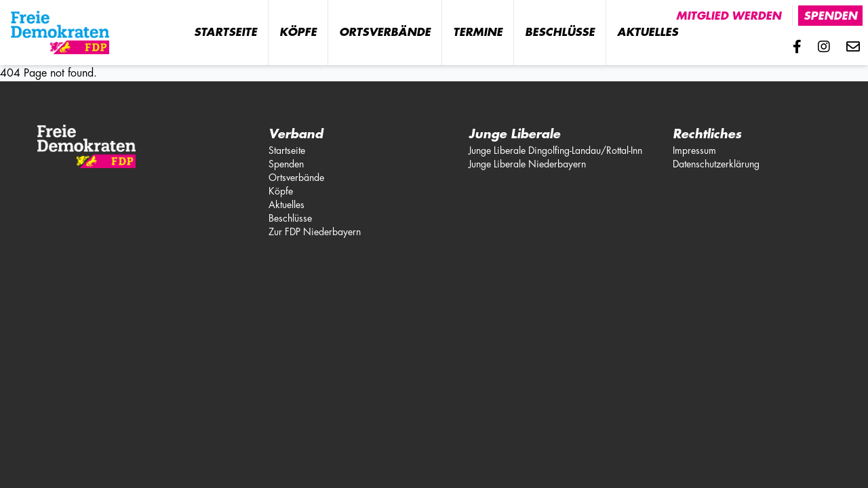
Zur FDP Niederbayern (315, 232)
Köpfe (298, 33)
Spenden (830, 16)
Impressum (694, 150)
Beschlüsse (560, 33)
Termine (478, 33)
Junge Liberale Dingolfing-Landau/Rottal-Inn (555, 150)
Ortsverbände (385, 33)
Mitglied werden (729, 16)
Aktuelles (648, 33)
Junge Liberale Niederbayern (527, 164)
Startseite (225, 33)
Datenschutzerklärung (716, 164)
